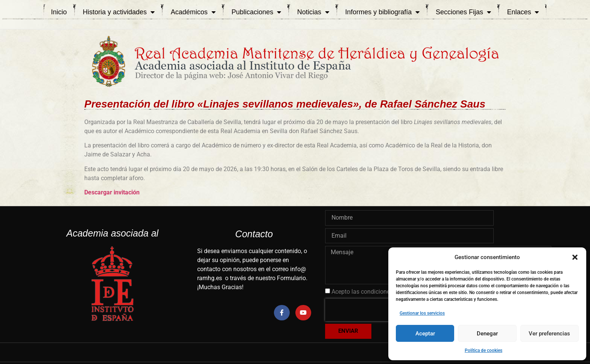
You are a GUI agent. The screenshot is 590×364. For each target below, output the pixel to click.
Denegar (487, 334)
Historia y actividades (119, 12)
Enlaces (523, 12)
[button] (575, 257)
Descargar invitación (112, 192)
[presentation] (373, 310)
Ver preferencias (549, 334)
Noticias (313, 12)
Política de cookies (484, 350)
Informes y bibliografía (382, 12)
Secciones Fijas (463, 12)
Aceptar (425, 334)
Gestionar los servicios (422, 313)
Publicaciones (256, 12)
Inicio (59, 12)
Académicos (193, 12)
